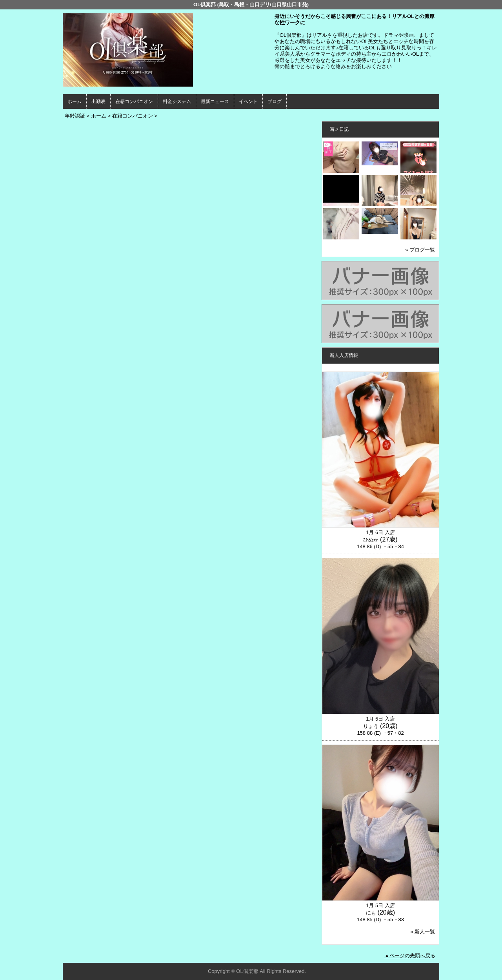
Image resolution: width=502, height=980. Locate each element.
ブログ (275, 101)
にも (371, 913)
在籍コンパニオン (134, 101)
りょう (371, 726)
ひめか (371, 540)
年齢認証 (75, 116)
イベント (248, 101)
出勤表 (98, 101)
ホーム (75, 101)
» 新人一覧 (423, 932)
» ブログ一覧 (420, 250)
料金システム (177, 101)
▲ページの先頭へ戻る (410, 956)
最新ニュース (215, 101)
